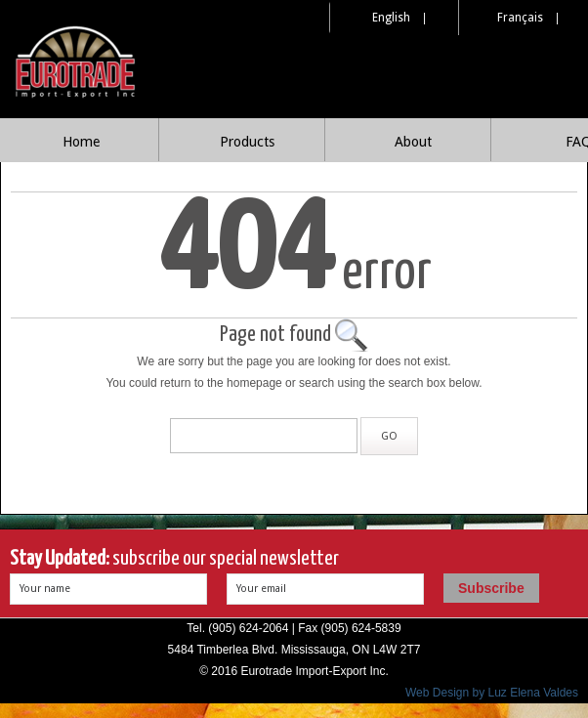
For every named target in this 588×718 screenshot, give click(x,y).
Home (81, 142)
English (391, 18)
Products (247, 142)
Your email (261, 589)
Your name (45, 589)
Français (520, 18)
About (413, 142)
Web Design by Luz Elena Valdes (492, 693)
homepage (254, 383)
